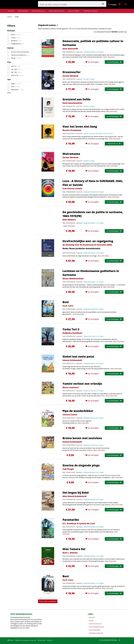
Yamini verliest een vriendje (82, 384)
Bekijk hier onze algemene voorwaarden (26, 640)
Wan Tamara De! (74, 549)
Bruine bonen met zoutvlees (82, 438)
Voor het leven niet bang (80, 127)
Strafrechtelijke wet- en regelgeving (88, 241)
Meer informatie (109, 57)
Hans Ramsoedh (70, 49)
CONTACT (11, 640)
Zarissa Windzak (70, 76)
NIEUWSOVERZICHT (23, 11)
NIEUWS (91, 621)
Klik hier (72, 29)
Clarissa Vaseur (70, 415)
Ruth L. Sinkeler (70, 553)
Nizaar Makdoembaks (73, 278)
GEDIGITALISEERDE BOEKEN (57, 11)
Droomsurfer (72, 72)
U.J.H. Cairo (68, 306)
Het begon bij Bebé (76, 493)
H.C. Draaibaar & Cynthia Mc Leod (79, 523)
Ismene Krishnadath (72, 360)
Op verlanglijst (92, 62)
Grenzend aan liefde (77, 99)
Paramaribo (71, 520)
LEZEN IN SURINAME (74, 11)
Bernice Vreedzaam (72, 130)
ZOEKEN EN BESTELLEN (38, 11)
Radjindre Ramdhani (72, 333)
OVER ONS (11, 11)
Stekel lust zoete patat (78, 357)
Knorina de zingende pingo (81, 465)
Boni (66, 302)
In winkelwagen (114, 62)
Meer (9, 93)
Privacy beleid (42, 640)
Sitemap (50, 640)
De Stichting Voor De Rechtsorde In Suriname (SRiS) (87, 245)
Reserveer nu (114, 144)
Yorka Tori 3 (71, 329)
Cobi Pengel (68, 469)
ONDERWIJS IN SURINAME (91, 11)
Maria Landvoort (71, 387)
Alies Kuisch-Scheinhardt (75, 496)
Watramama (71, 154)
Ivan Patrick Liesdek (72, 189)
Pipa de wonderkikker (78, 411)
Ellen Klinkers (69, 220)
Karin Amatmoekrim (72, 103)
